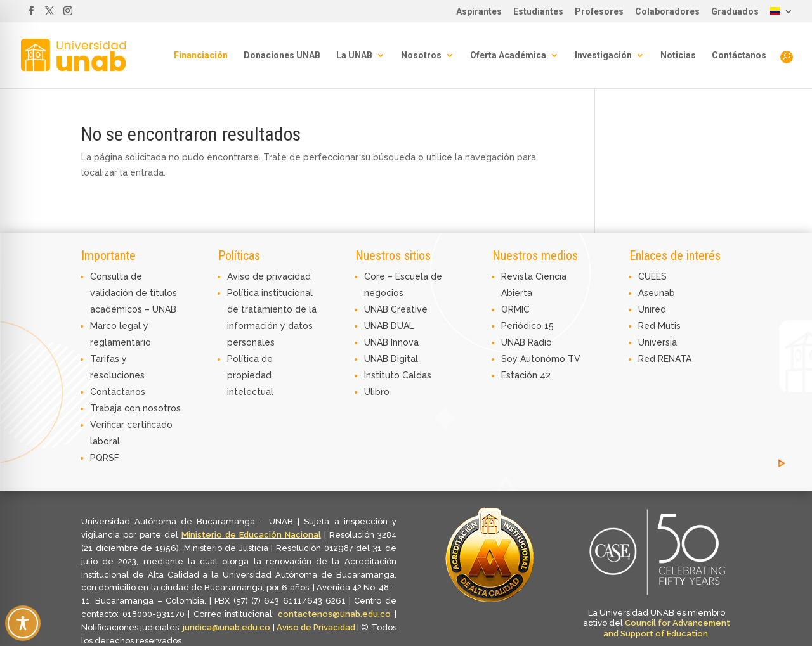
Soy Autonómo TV (541, 359)
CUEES (652, 276)
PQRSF (105, 458)
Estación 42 (526, 375)
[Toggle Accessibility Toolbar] (23, 623)
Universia (658, 342)
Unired (652, 309)
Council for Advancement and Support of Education (667, 628)
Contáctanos (739, 55)
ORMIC (515, 309)
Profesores (599, 12)
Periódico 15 (527, 326)
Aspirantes (479, 12)
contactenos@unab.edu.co (334, 614)
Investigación (603, 55)
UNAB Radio (527, 342)
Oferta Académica (508, 55)
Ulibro (377, 392)
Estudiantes (538, 12)
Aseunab (657, 293)
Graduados (735, 12)
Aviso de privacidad (269, 276)
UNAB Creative (396, 309)
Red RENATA (665, 359)
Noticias (678, 55)
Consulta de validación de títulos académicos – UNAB (134, 293)
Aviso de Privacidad (317, 627)
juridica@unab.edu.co (226, 627)
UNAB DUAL (389, 326)
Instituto (383, 375)
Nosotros (421, 55)
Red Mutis (659, 326)
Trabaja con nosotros (135, 408)
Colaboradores (667, 12)
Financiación (201, 55)
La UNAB (354, 55)
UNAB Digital (391, 359)
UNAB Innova (391, 342)
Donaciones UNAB (282, 55)
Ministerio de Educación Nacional (251, 535)
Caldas (417, 375)
